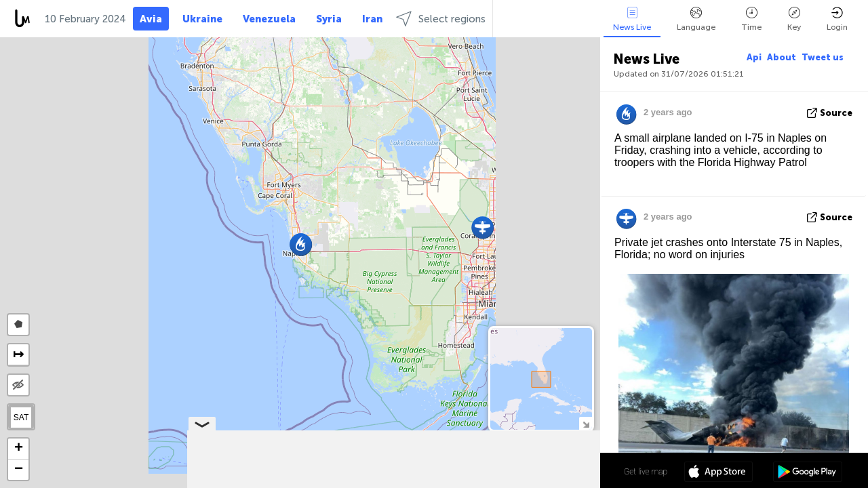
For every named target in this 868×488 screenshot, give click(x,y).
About (782, 57)
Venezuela (269, 19)
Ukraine (202, 19)
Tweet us (823, 57)
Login (837, 19)
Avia (151, 19)
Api (754, 57)
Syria (329, 19)
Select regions (441, 19)
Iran (372, 19)
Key (794, 19)
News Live (632, 19)
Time (751, 19)
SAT (21, 418)
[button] (482, 227)
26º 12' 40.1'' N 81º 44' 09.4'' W (546, 471)
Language (696, 19)
